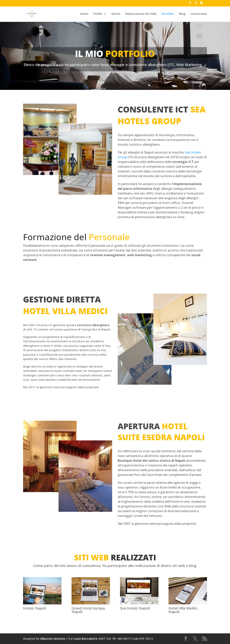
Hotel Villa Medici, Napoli (183, 610)
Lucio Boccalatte (85, 639)
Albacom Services (53, 639)
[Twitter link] (196, 4)
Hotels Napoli (34, 608)
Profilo (98, 14)
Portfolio (168, 14)
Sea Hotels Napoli (135, 608)
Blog (182, 14)
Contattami (199, 14)
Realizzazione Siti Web (141, 14)
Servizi (116, 14)
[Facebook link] (190, 4)
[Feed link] (202, 4)
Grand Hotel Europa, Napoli (89, 610)
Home (84, 14)
